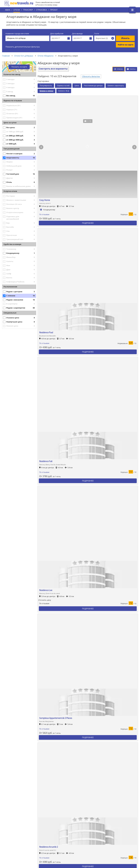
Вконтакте (126, 820)
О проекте (11, 831)
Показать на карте (19, 67)
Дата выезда (77, 34)
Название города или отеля (17, 34)
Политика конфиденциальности (58, 834)
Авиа (8, 10)
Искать (125, 38)
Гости (97, 34)
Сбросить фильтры (91, 76)
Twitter (125, 825)
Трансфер (28, 10)
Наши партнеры (13, 841)
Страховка (41, 10)
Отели (17, 10)
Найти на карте (126, 45)
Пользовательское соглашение (58, 839)
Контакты (11, 845)
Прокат (54, 10)
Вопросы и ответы (52, 844)
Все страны (49, 830)
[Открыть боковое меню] (132, 10)
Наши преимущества (16, 836)
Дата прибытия (57, 34)
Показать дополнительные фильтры (23, 47)
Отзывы (48, 848)
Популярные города (53, 825)
